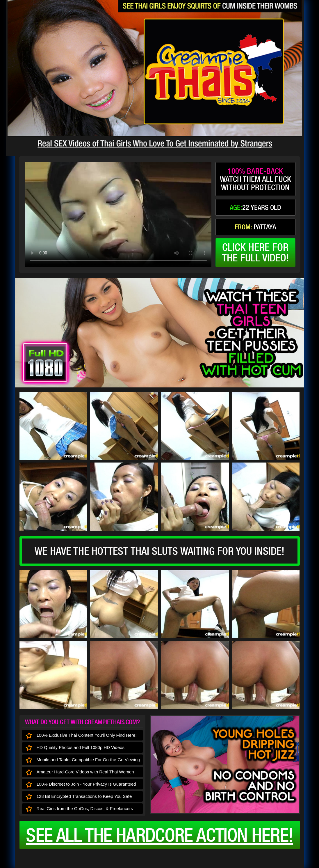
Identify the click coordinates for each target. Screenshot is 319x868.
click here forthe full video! (255, 252)
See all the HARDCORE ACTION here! (159, 835)
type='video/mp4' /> (118, 215)
